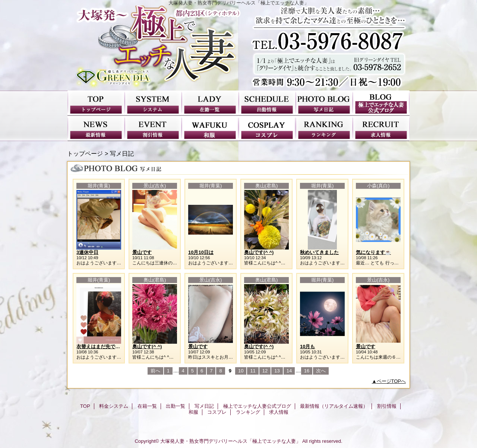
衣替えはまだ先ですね (101, 347)
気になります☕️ (373, 252)
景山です (142, 252)
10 (241, 371)
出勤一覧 (267, 103)
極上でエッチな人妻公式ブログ (381, 103)
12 (265, 371)
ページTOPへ (391, 381)
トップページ (85, 153)
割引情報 (153, 128)
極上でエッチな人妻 (238, 48)
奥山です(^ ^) (259, 252)
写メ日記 (324, 103)
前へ (155, 371)
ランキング (324, 128)
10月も (307, 347)
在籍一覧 (210, 103)
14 (289, 371)
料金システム (153, 103)
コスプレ (267, 128)
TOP (96, 103)
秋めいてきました (319, 252)
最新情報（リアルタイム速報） (96, 128)
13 (277, 371)
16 (307, 371)
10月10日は (201, 252)
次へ (321, 371)
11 (253, 371)
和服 (210, 128)
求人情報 (381, 128)
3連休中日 (87, 252)
